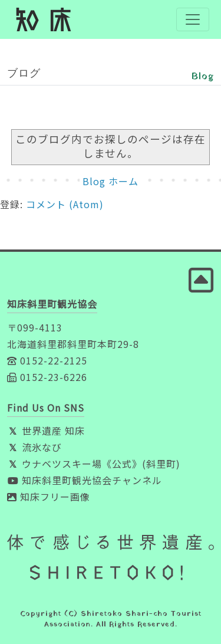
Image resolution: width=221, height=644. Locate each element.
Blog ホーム (111, 181)
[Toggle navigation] (193, 19)
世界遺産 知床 (46, 431)
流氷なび (34, 447)
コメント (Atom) (65, 204)
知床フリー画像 (49, 497)
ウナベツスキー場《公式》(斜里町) (94, 464)
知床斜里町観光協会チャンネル (85, 480)
